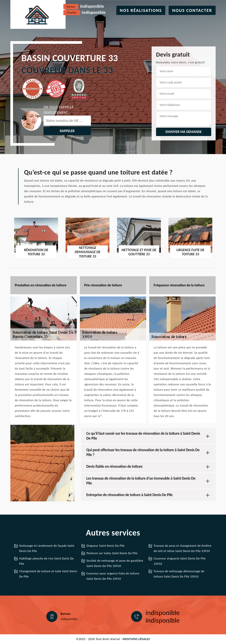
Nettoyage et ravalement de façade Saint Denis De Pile (47, 548)
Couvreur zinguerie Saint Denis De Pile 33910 (180, 561)
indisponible (92, 6)
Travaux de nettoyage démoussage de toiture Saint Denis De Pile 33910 (179, 574)
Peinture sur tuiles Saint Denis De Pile (112, 553)
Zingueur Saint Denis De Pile (106, 546)
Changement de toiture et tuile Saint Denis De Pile (48, 574)
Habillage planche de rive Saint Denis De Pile (46, 561)
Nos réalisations (141, 10)
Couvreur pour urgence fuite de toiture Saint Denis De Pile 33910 (113, 576)
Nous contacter (192, 10)
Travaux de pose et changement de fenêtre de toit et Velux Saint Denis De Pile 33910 (183, 548)
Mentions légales (136, 639)
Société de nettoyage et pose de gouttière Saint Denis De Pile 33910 (115, 563)
